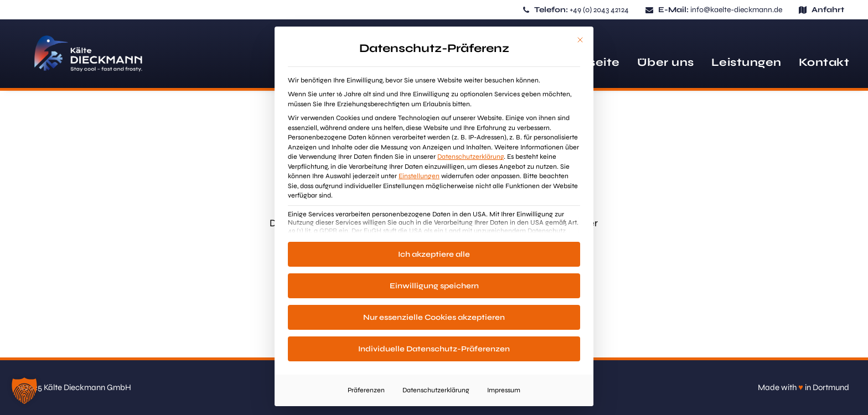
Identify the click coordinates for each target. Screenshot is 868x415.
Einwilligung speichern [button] (434, 286)
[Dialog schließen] (580, 40)
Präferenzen (366, 390)
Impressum (504, 390)
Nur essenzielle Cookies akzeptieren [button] (434, 317)
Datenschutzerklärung (471, 157)
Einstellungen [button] (419, 176)
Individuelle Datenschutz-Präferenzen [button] (434, 349)
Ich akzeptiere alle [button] (434, 254)
